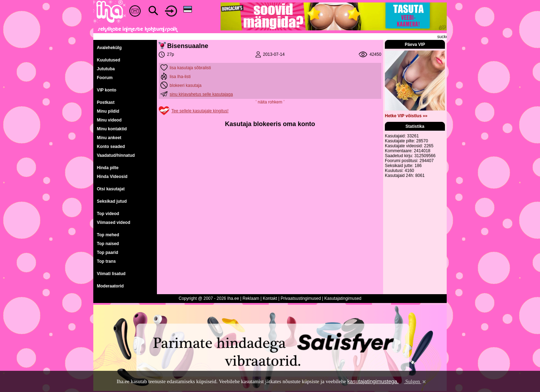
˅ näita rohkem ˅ (270, 102)
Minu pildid (108, 111)
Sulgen (415, 381)
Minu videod (109, 120)
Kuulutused (108, 60)
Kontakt (270, 298)
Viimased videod (113, 222)
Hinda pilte (108, 168)
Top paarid (107, 253)
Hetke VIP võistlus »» (406, 116)
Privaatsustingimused (301, 298)
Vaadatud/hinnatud (116, 155)
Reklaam (251, 298)
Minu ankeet (109, 138)
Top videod (108, 214)
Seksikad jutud (112, 201)
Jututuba (106, 69)
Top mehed (108, 235)
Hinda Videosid (112, 177)
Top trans (106, 261)
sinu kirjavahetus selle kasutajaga (201, 94)
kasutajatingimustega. (373, 381)
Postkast (106, 102)
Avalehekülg (109, 48)
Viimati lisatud (111, 274)
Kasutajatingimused (343, 298)
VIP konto (107, 90)
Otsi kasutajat (111, 189)
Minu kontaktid (112, 129)
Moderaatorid (110, 286)
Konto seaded (111, 147)
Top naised (108, 244)
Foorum (105, 78)
